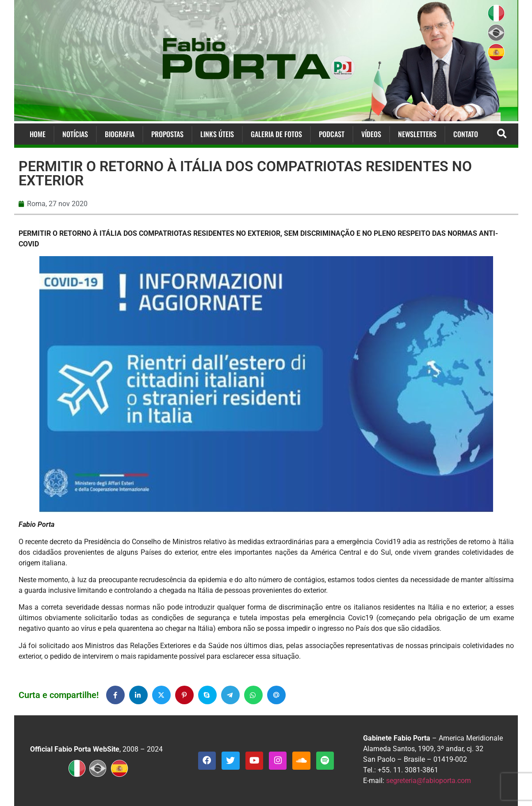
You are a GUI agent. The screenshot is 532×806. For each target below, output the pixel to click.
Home (38, 134)
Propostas (167, 134)
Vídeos (371, 134)
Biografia (120, 134)
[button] (502, 134)
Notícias (75, 134)
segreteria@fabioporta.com (429, 781)
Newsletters (417, 134)
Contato (466, 134)
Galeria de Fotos (276, 134)
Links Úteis (217, 134)
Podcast (332, 134)
